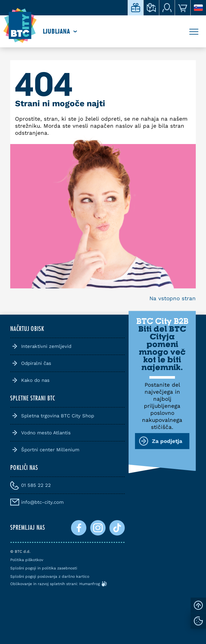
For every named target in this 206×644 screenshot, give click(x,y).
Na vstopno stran (173, 298)
